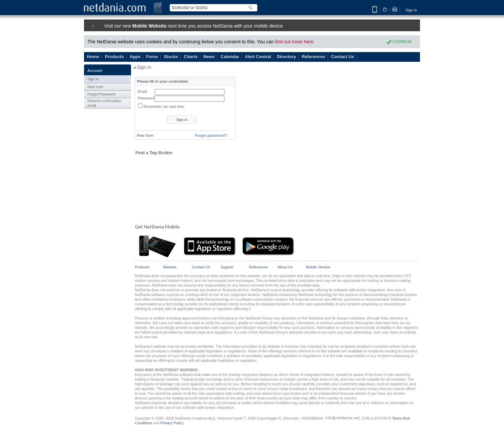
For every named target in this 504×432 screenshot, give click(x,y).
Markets (170, 267)
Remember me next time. (164, 106)
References (258, 267)
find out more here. (295, 42)
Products (142, 267)
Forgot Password (101, 94)
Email (142, 91)
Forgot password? (211, 135)
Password (146, 98)
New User (95, 87)
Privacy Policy (172, 423)
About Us (285, 267)
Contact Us (201, 267)
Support (227, 267)
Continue (399, 41)
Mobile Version (318, 267)
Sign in (411, 10)
